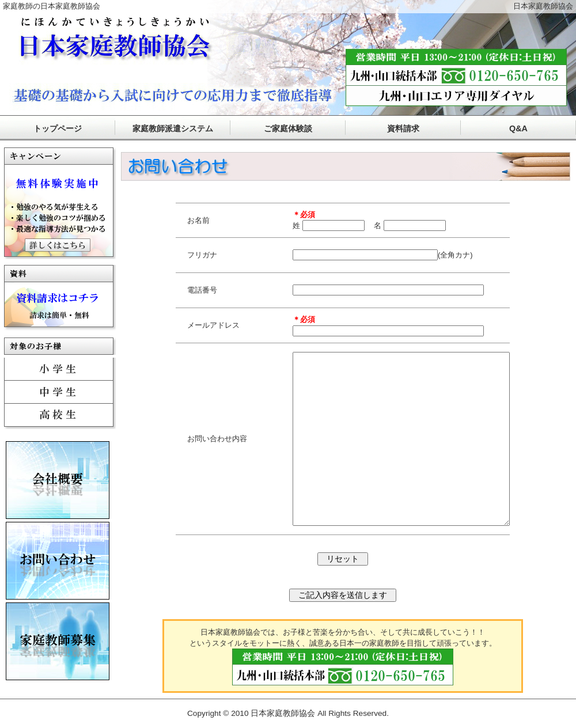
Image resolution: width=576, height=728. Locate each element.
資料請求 (403, 128)
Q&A (518, 128)
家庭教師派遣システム (173, 128)
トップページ (58, 128)
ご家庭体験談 (288, 128)
